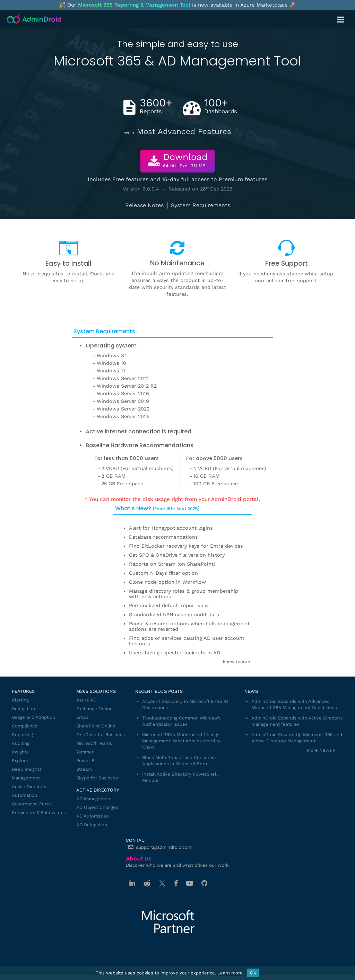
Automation (24, 795)
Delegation (23, 709)
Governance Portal (32, 804)
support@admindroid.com (164, 847)
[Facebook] (176, 883)
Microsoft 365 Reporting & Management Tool (134, 5)
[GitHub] (204, 883)
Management (26, 778)
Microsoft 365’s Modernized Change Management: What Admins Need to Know (181, 741)
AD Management (94, 799)
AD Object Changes (97, 807)
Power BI (86, 761)
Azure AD (86, 700)
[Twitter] (162, 883)
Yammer (85, 752)
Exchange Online (94, 709)
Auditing (21, 743)
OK (253, 973)
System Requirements (201, 205)
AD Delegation (92, 825)
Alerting (20, 700)
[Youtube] (190, 883)
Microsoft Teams (94, 743)
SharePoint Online (96, 726)
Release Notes (144, 205)
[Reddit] (147, 883)
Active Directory (29, 787)
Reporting (22, 735)
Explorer (21, 761)
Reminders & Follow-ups (39, 813)
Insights (20, 752)
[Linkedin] (132, 883)
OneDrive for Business (101, 735)
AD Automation (93, 816)
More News (319, 750)
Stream (84, 769)
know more (237, 661)
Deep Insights (27, 769)
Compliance (25, 726)
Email (82, 717)
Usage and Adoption (33, 717)
